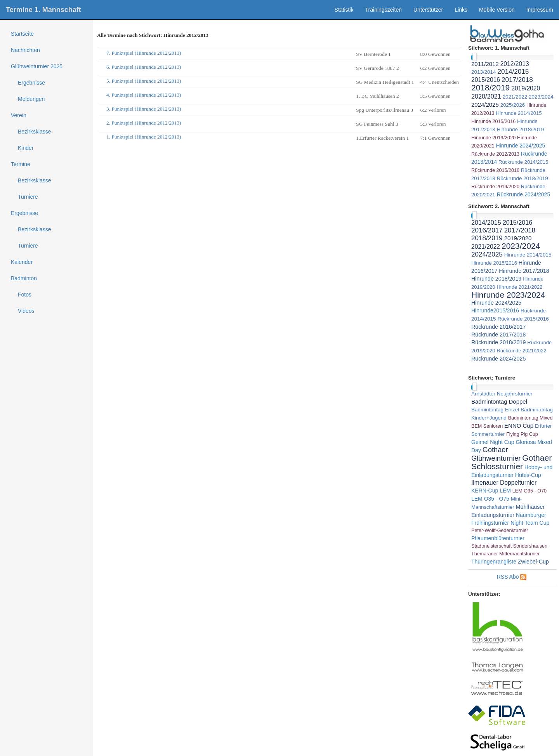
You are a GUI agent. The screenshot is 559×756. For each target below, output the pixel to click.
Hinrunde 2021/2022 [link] (519, 287)
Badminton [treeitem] (24, 278)
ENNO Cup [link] (519, 426)
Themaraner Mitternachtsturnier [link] (505, 554)
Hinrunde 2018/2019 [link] (520, 129)
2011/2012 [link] (485, 64)
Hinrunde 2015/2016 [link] (493, 121)
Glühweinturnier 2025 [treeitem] (37, 66)
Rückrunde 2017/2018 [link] (498, 335)
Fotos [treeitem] (25, 295)
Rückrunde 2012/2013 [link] (495, 154)
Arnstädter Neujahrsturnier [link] (502, 394)
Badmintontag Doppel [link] (499, 401)
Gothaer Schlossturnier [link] (511, 462)
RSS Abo (508, 577)
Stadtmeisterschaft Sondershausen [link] (509, 546)
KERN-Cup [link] (485, 491)
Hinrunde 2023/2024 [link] (508, 295)
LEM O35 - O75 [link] (490, 499)
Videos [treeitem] (26, 311)
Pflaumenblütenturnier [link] (498, 538)
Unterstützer (428, 10)
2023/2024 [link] (541, 97)
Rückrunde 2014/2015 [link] (523, 162)
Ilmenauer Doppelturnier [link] (504, 483)
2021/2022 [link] (515, 97)
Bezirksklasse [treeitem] (35, 132)
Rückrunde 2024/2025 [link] (523, 194)
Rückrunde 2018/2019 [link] (522, 178)
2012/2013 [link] (515, 64)
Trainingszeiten (384, 10)
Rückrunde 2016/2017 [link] (498, 327)
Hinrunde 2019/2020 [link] (493, 138)
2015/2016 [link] (486, 80)
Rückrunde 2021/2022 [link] (521, 351)
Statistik (344, 10)
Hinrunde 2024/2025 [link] (520, 146)
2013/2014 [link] (484, 72)
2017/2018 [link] (517, 80)
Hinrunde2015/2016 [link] (495, 310)
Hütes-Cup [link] (528, 475)
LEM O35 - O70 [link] (529, 491)
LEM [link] (505, 491)
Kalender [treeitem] (22, 262)
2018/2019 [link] (490, 88)
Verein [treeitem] (19, 115)
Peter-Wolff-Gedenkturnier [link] (500, 531)
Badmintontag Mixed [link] (530, 418)
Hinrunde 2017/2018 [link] (524, 271)
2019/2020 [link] (526, 88)
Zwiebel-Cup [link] (533, 562)
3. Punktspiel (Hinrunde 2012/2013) (144, 109)
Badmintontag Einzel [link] (495, 410)
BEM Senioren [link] (487, 426)
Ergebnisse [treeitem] (31, 83)
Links (461, 10)
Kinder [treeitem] (26, 148)
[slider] (475, 57)
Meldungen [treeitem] (31, 99)
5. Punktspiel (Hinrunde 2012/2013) (144, 81)
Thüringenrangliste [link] (494, 562)
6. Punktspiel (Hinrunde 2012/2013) (144, 67)
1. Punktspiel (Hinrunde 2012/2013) (144, 137)
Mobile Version (497, 10)
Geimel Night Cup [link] (493, 442)
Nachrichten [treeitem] (25, 50)
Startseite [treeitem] (22, 34)
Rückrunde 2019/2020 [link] (495, 187)
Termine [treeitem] (21, 164)
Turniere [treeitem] (28, 197)
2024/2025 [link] (485, 105)
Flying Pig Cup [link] (522, 434)
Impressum (540, 10)
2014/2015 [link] (513, 72)
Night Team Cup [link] (530, 523)
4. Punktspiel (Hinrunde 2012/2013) (144, 95)
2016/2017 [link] (487, 230)
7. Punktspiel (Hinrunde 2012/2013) (144, 53)
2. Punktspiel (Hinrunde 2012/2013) (144, 123)
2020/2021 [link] (486, 96)
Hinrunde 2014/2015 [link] (519, 113)
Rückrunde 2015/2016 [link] (495, 170)
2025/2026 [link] (513, 105)
